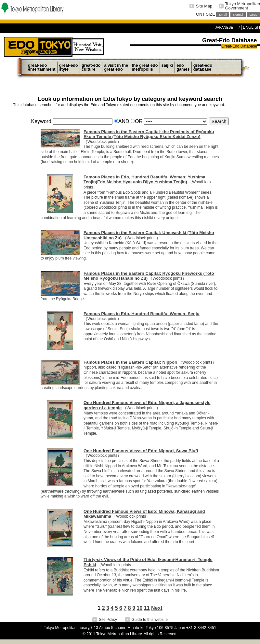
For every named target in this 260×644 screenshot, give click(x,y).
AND (122, 121)
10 (140, 608)
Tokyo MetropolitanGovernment (243, 6)
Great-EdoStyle (69, 67)
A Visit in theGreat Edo (116, 67)
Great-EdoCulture (91, 67)
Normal (238, 14)
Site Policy (108, 620)
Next (157, 608)
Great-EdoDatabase (203, 67)
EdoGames (183, 67)
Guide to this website (150, 620)
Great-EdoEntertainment (42, 67)
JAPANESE (224, 27)
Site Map (204, 6)
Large (253, 14)
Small (223, 14)
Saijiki (167, 67)
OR (137, 121)
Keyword (41, 121)
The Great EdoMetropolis (145, 67)
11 (147, 608)
